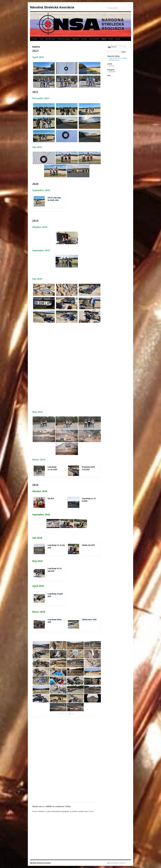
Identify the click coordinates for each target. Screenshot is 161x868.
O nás (41, 39)
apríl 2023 (112, 66)
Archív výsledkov (94, 39)
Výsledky (84, 39)
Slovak (112, 47)
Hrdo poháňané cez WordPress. (118, 863)
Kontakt (118, 39)
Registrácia (76, 39)
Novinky (35, 39)
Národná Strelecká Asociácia (52, 7)
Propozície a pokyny (64, 39)
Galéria (104, 39)
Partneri (111, 39)
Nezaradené (112, 72)
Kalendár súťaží (50, 39)
